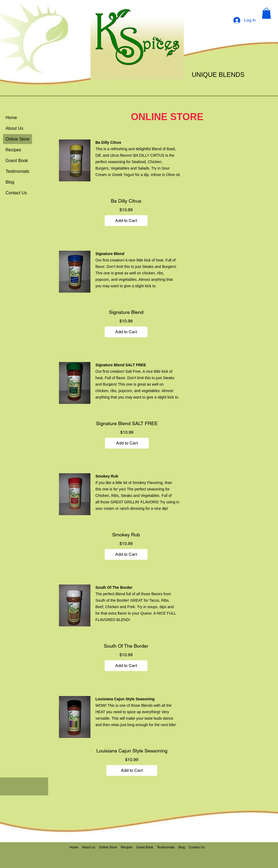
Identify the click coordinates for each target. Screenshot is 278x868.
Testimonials (17, 171)
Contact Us (16, 193)
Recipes (13, 150)
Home (11, 118)
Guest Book (17, 161)
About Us (15, 128)
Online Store (18, 139)
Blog (10, 182)
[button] (266, 13)
